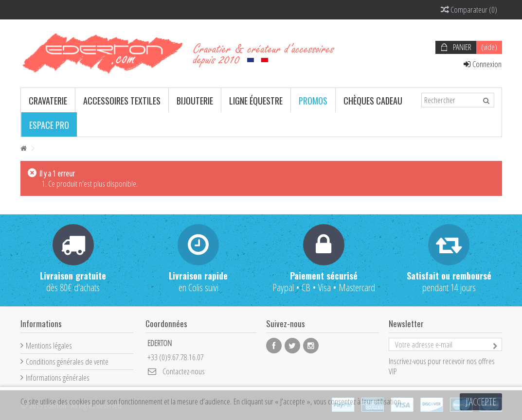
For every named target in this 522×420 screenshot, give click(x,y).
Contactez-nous (184, 371)
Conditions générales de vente (67, 361)
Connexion (483, 64)
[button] (48, 100)
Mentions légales (49, 345)
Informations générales (58, 377)
